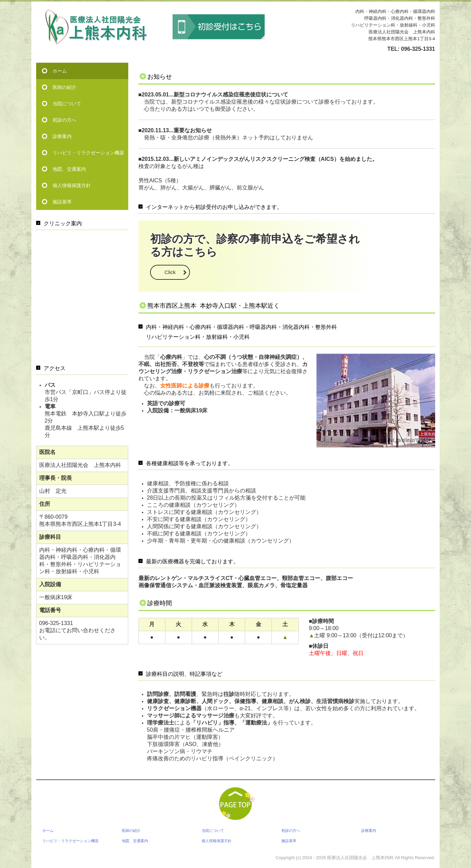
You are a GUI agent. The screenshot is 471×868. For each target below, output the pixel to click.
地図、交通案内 (69, 169)
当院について (67, 104)
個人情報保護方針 (72, 185)
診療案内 (62, 136)
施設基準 (62, 202)
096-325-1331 (418, 49)
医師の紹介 (64, 87)
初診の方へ (64, 120)
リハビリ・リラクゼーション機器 (88, 153)
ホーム (60, 71)
